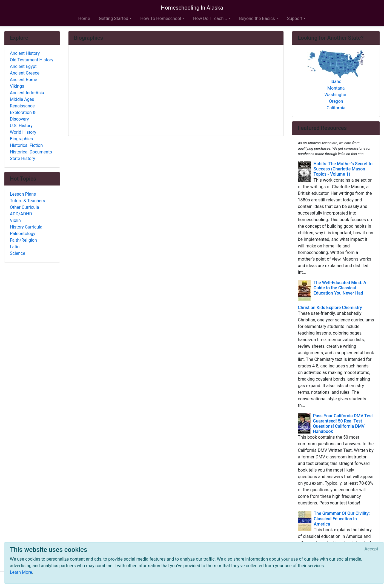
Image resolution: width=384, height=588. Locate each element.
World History (23, 132)
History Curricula (26, 227)
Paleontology (23, 234)
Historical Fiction (26, 145)
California (336, 108)
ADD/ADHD (21, 214)
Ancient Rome (24, 80)
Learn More (21, 572)
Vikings (17, 86)
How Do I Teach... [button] (210, 18)
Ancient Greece (25, 73)
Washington (336, 95)
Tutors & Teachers (27, 201)
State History (22, 159)
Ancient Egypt (23, 66)
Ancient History (25, 53)
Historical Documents (31, 152)
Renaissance (22, 106)
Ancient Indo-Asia (27, 93)
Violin (15, 220)
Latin (15, 247)
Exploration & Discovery (23, 116)
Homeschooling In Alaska (192, 8)
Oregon (336, 101)
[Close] (371, 549)
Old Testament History (31, 60)
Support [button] (295, 18)
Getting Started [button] (114, 18)
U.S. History (21, 126)
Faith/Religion (23, 240)
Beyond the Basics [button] (257, 18)
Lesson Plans (23, 194)
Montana (336, 88)
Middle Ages (22, 99)
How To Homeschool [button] (161, 18)
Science (18, 253)
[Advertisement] (176, 91)
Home (84, 18)
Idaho (336, 82)
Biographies (21, 139)
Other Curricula (25, 207)
